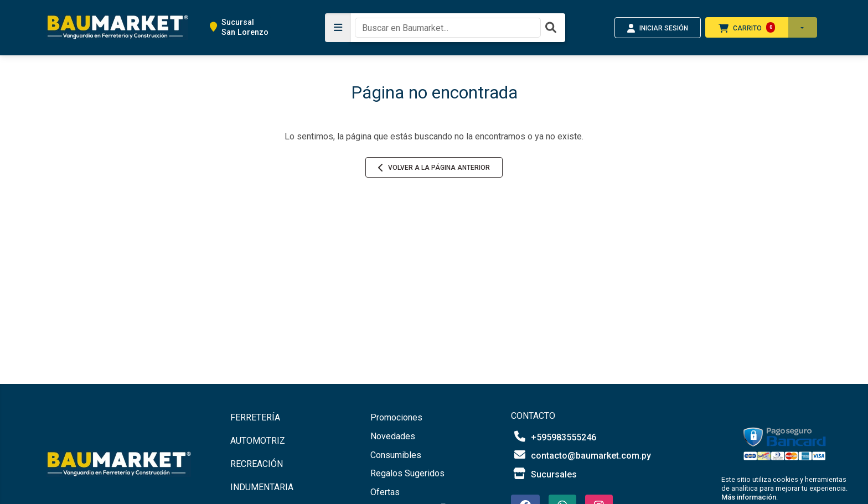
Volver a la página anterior (434, 168)
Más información (749, 497)
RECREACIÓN (257, 464)
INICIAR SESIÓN (658, 28)
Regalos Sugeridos (407, 473)
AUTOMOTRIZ (258, 441)
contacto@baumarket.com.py (581, 455)
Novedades (393, 436)
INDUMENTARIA (262, 487)
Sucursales (544, 474)
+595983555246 (554, 437)
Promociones (396, 417)
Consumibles (396, 455)
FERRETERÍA (255, 417)
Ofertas (385, 492)
